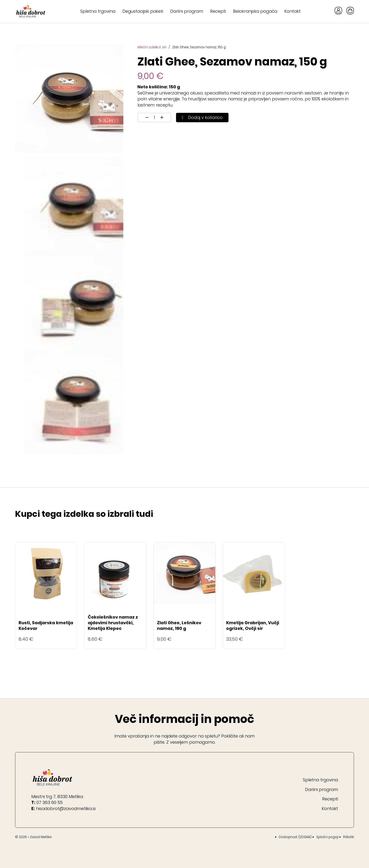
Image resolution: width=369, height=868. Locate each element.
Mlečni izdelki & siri (152, 47)
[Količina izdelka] (154, 118)
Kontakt (292, 11)
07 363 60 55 (50, 802)
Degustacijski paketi (143, 11)
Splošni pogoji (327, 837)
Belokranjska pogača (255, 11)
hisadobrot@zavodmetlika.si (66, 809)
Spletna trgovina (98, 11)
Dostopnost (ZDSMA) (295, 837)
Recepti (218, 11)
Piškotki (349, 837)
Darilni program (187, 11)
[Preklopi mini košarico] (350, 11)
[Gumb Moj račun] (338, 11)
